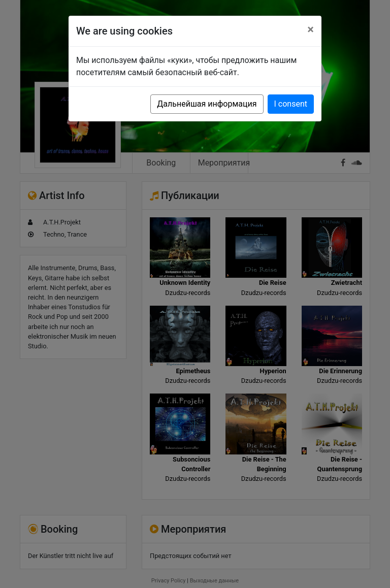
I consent (291, 104)
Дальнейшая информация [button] (207, 104)
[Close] (311, 29)
